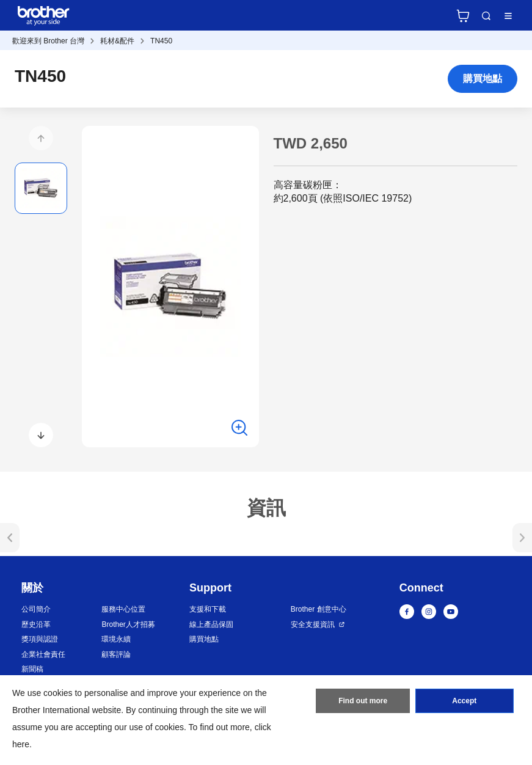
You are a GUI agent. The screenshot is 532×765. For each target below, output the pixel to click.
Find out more (363, 701)
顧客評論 (116, 654)
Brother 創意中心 (319, 609)
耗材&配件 (117, 41)
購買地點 (483, 79)
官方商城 (463, 16)
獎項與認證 (40, 639)
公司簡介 (36, 609)
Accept (464, 701)
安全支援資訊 (313, 624)
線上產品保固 (211, 624)
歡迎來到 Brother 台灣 (48, 41)
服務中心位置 (123, 609)
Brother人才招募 (128, 624)
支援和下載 (208, 609)
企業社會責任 (43, 654)
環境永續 (116, 639)
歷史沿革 (36, 624)
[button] (41, 138)
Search (486, 16)
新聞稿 (32, 669)
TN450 (161, 41)
